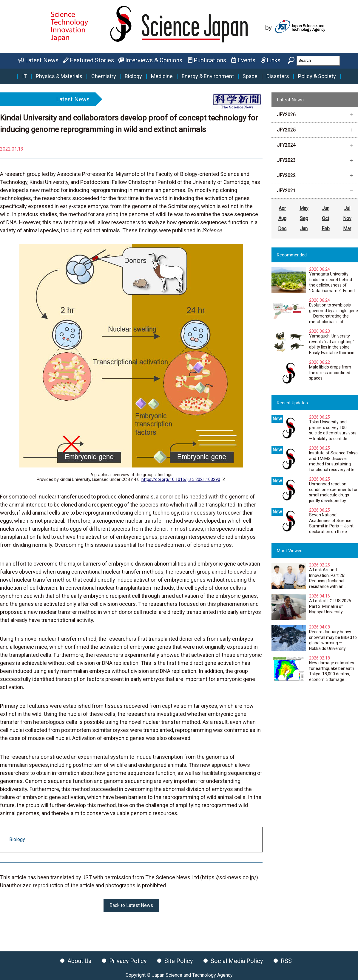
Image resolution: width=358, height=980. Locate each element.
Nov (347, 218)
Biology (133, 76)
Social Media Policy (237, 961)
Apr (282, 208)
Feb (326, 229)
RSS (286, 961)
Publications (210, 60)
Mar (347, 229)
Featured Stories (92, 60)
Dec (282, 229)
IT (24, 76)
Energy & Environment (208, 76)
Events (246, 60)
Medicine (162, 76)
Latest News (42, 60)
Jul (347, 208)
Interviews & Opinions (154, 60)
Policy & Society (317, 76)
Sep (304, 218)
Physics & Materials (59, 76)
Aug (282, 218)
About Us (79, 961)
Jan (304, 229)
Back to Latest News (131, 905)
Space (250, 76)
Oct (325, 218)
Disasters (278, 76)
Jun (326, 208)
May (304, 208)
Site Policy (179, 961)
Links (274, 60)
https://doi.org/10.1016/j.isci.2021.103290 (181, 479)
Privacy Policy (128, 961)
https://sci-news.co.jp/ (229, 877)
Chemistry (104, 76)
